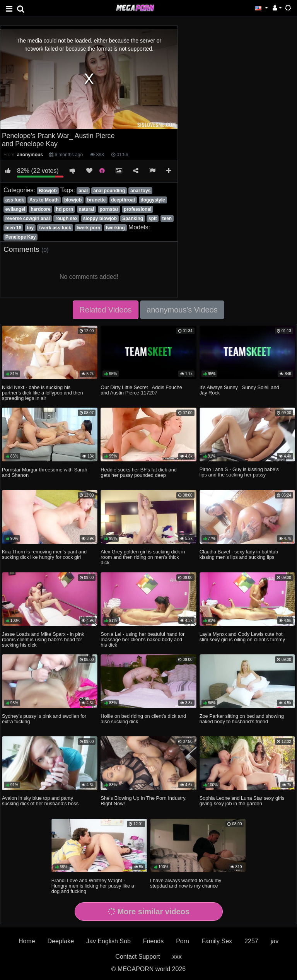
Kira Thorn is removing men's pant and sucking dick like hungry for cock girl (44, 554)
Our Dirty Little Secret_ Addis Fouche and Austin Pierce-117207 (141, 390)
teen (167, 219)
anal (83, 191)
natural (86, 209)
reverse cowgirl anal (28, 219)
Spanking (133, 219)
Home (27, 941)
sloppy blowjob (100, 219)
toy (30, 228)
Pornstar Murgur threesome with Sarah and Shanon (44, 472)
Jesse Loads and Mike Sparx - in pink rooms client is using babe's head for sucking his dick (43, 639)
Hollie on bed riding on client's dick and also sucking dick (143, 719)
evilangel (15, 209)
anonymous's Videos (182, 310)
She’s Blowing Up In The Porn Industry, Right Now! (143, 801)
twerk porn (88, 228)
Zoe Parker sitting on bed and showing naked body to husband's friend (242, 719)
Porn (183, 941)
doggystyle (153, 200)
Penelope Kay (21, 237)
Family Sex (217, 941)
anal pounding (109, 191)
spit (153, 219)
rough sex (66, 219)
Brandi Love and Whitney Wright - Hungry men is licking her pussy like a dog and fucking (93, 886)
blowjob (73, 200)
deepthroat (123, 200)
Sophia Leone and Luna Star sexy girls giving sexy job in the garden (242, 801)
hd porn (65, 209)
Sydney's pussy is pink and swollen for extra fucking (44, 719)
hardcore (40, 209)
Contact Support (138, 957)
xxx (177, 957)
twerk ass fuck (55, 228)
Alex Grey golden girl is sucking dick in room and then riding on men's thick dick (143, 557)
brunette (96, 200)
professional (137, 209)
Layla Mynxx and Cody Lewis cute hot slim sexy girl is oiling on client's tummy (242, 637)
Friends (153, 941)
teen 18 (13, 228)
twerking (115, 228)
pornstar (109, 209)
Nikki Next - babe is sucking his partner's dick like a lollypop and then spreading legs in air (42, 393)
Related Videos (105, 310)
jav (275, 941)
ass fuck (15, 200)
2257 (251, 941)
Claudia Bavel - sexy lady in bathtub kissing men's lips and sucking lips (239, 554)
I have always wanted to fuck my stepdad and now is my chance (186, 883)
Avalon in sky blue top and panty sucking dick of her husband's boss (40, 801)
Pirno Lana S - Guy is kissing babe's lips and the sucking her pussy (239, 472)
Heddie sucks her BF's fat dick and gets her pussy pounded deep (139, 472)
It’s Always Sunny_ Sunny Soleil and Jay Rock (239, 390)
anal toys (140, 191)
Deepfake (61, 941)
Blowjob (48, 191)
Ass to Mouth (44, 200)
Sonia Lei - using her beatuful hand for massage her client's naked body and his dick (143, 639)
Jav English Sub (108, 941)
